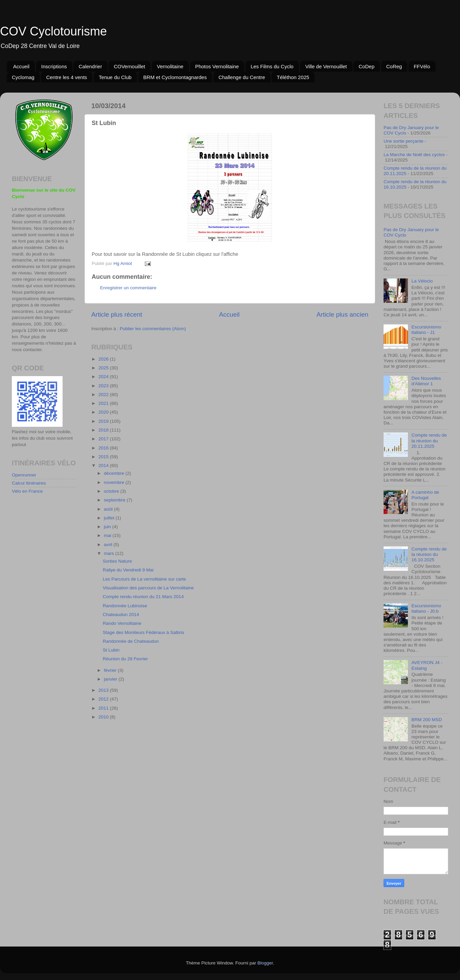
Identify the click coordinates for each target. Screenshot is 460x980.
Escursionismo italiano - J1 (426, 330)
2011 (104, 708)
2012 (104, 699)
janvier (111, 679)
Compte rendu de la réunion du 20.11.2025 (429, 440)
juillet (110, 518)
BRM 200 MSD (427, 720)
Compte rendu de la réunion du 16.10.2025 (429, 554)
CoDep (366, 66)
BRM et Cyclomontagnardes (175, 77)
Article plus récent (117, 314)
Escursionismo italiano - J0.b (426, 608)
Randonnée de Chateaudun (131, 641)
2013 (104, 690)
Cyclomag (23, 77)
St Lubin (111, 650)
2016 (104, 448)
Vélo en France (27, 491)
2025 (104, 368)
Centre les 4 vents (66, 77)
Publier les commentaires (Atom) (153, 329)
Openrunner (24, 475)
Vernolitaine (170, 66)
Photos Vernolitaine (217, 66)
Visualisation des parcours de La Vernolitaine (148, 588)
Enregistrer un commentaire (128, 288)
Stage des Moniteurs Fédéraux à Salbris (144, 632)
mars (110, 553)
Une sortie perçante (404, 141)
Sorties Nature (117, 561)
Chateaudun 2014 (121, 615)
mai (108, 535)
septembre (115, 500)
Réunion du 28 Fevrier (125, 659)
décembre (115, 473)
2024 (104, 377)
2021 (104, 403)
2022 (104, 395)
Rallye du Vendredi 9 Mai (128, 570)
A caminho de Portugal (425, 495)
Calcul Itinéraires (29, 483)
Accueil (21, 66)
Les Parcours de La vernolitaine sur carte (144, 579)
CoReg (394, 66)
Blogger (265, 963)
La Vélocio (422, 281)
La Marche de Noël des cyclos (414, 155)
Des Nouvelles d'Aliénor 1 (426, 381)
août (109, 509)
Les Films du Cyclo (272, 66)
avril (109, 545)
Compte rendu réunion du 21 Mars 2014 (143, 597)
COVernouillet (129, 66)
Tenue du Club (115, 77)
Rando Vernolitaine (122, 623)
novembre (115, 482)
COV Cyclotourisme (53, 31)
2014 (104, 465)
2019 (104, 421)
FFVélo (422, 66)
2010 (104, 717)
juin (108, 527)
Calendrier (90, 66)
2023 (104, 386)
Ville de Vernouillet (326, 66)
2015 (104, 457)
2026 (104, 359)
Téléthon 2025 (293, 77)
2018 (104, 430)
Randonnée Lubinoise (125, 606)
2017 (104, 439)
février (111, 670)
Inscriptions (54, 66)
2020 (104, 412)
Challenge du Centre (242, 77)
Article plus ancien (342, 314)
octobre (112, 491)
